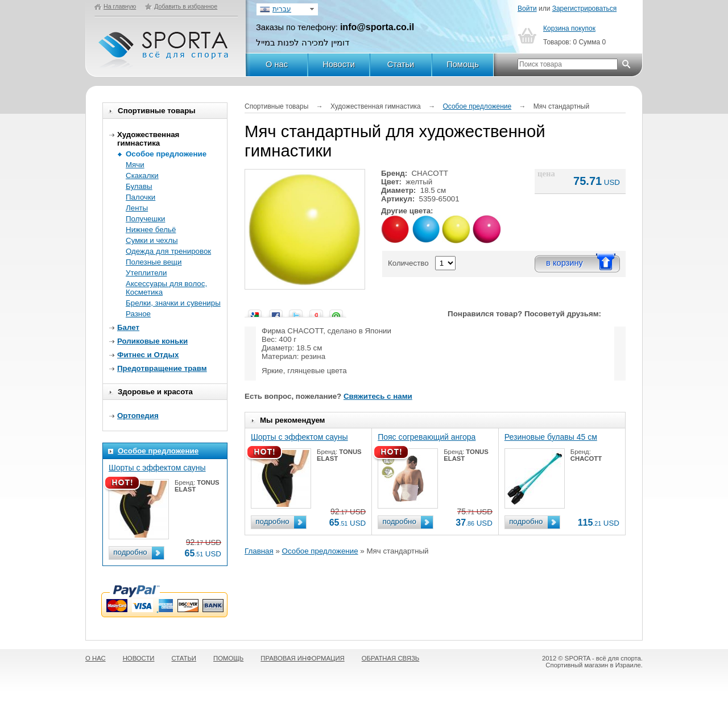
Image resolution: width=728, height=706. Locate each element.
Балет (128, 327)
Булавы (139, 186)
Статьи (401, 64)
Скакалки (142, 176)
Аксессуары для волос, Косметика (166, 288)
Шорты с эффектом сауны (157, 468)
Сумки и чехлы (152, 240)
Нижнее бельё (151, 230)
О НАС (96, 658)
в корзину (564, 263)
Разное (138, 314)
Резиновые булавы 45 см (551, 437)
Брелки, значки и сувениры (173, 303)
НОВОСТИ (139, 658)
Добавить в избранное (186, 6)
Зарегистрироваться (584, 9)
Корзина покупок (569, 28)
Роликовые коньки (152, 341)
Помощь (463, 64)
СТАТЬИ (184, 658)
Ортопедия (138, 416)
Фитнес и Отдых (148, 355)
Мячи (135, 165)
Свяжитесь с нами (378, 396)
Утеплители (146, 273)
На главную (120, 6)
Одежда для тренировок (168, 251)
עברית (282, 9)
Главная (259, 551)
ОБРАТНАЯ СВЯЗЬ (391, 658)
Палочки (140, 197)
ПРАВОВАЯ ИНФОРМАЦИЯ (302, 658)
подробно (130, 552)
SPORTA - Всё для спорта (164, 45)
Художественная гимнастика (148, 139)
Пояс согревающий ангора (427, 437)
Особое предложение (166, 154)
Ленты (137, 208)
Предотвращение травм (162, 368)
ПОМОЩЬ (228, 658)
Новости (339, 64)
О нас (277, 64)
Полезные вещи (154, 262)
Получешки (145, 219)
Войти (527, 9)
